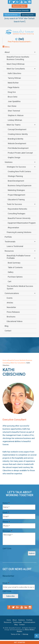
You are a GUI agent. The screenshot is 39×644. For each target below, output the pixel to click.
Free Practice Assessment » (20, 42)
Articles (10, 303)
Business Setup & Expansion (20, 186)
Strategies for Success (16, 167)
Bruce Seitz (13, 97)
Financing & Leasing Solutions (19, 232)
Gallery (11, 272)
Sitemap (25, 634)
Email (6, 512)
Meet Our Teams (14, 125)
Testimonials (10, 242)
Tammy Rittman (14, 78)
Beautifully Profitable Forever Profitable (19, 257)
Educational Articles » (12, 15)
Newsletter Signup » (20, 6)
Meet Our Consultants (16, 69)
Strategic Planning (15, 176)
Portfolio (8, 237)
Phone (6, 522)
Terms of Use (15, 634)
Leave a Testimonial (15, 246)
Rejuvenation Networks (17, 209)
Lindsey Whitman (15, 120)
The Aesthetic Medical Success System (20, 287)
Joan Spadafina (14, 101)
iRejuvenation (13, 228)
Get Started (20, 642)
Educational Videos (15, 321)
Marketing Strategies (16, 190)
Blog (6, 326)
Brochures (11, 317)
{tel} (21, 39)
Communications (12, 293)
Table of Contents (15, 267)
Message (7, 531)
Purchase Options (15, 277)
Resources (9, 251)
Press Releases (13, 312)
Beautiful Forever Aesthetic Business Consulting (18, 58)
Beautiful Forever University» (20, 10)
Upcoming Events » (28, 15)
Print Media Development (18, 148)
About (7, 52)
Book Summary (14, 263)
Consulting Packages (17, 214)
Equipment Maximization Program (22, 223)
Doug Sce (12, 92)
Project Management (16, 195)
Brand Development (16, 181)
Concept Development (17, 129)
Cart (10, 281)
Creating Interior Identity (18, 134)
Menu (6, 47)
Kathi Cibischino (14, 73)
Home (5, 360)
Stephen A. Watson (16, 115)
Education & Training (16, 200)
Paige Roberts (14, 87)
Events (10, 298)
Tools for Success (14, 204)
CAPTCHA (7, 549)
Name (6, 503)
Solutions (9, 162)
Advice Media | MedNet (26, 631)
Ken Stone (12, 106)
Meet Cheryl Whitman (16, 64)
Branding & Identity (16, 139)
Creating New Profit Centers (19, 171)
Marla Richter (13, 83)
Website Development (17, 143)
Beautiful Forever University (19, 218)
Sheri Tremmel (14, 111)
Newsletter (11, 307)
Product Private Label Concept (20, 153)
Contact (8, 331)
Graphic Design (14, 157)
